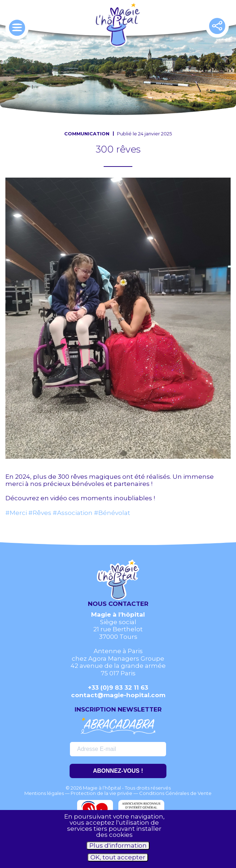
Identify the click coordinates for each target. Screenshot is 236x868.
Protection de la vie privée (102, 793)
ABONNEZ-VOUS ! (118, 771)
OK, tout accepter (118, 857)
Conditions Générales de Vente (175, 793)
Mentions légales (44, 793)
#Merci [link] (16, 513)
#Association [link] (73, 513)
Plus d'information (118, 845)
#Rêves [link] (40, 513)
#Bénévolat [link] (112, 513)
